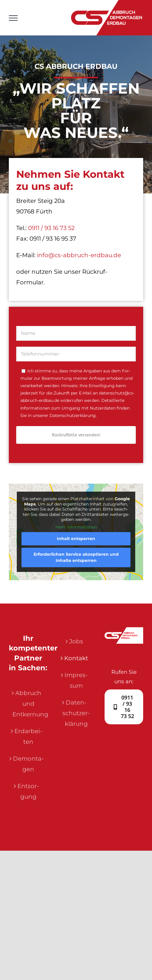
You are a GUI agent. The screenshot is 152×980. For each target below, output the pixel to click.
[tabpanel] (76, 385)
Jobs (76, 641)
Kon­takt (76, 658)
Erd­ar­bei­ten (28, 736)
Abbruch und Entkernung (28, 704)
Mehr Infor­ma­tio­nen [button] (76, 527)
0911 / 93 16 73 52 (51, 228)
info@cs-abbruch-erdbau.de (79, 255)
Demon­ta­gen (28, 764)
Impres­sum (76, 680)
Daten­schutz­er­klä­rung (76, 713)
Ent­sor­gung (28, 791)
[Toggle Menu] (13, 18)
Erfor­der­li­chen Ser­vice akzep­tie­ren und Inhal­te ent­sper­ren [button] (76, 557)
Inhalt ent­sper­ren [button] (76, 539)
